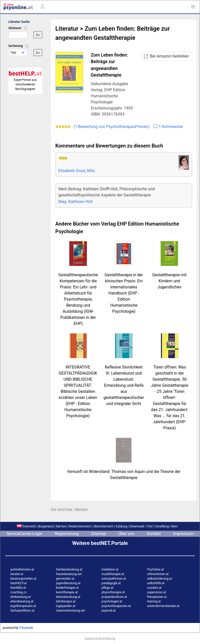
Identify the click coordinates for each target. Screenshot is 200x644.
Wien (174, 526)
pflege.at (107, 588)
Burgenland (46, 526)
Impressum (183, 534)
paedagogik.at (111, 583)
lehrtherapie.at (66, 601)
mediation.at (110, 569)
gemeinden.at (65, 579)
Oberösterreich (103, 526)
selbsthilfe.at (156, 583)
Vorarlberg (162, 526)
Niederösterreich (80, 526)
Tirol (149, 526)
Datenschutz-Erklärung (100, 639)
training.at (154, 601)
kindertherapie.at (67, 588)
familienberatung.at (69, 569)
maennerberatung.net (71, 611)
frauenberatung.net (69, 574)
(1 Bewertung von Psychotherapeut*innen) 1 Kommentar (119, 127)
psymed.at (109, 611)
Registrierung (67, 534)
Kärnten (61, 526)
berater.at (17, 574)
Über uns (126, 534)
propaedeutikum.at (114, 597)
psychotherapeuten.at (116, 606)
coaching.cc (19, 592)
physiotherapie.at (113, 592)
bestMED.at (18, 588)
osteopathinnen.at (114, 579)
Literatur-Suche (19, 22)
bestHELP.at (18, 583)
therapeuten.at (157, 597)
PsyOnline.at (156, 569)
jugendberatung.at (68, 583)
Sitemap (99, 534)
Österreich (26, 526)
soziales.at (154, 588)
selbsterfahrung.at (159, 579)
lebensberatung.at (68, 597)
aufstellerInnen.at (22, 569)
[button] (193, 7)
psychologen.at (112, 601)
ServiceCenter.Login (25, 534)
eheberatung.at (21, 597)
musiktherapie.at (113, 574)
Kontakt (154, 534)
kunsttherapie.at (67, 592)
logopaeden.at (66, 606)
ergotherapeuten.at (23, 606)
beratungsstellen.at (23, 579)
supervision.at (157, 592)
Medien (81, 510)
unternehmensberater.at (163, 606)
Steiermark (137, 526)
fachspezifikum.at (22, 611)
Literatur (67, 29)
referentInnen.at (158, 574)
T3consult (26, 628)
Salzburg (121, 526)
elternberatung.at (22, 601)
